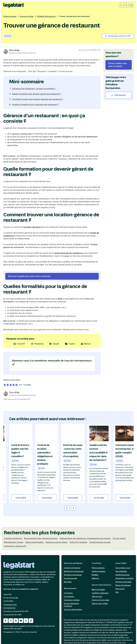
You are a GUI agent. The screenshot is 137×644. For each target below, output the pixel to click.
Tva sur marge (119, 538)
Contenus (97, 563)
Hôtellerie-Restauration (46, 16)
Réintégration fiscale (14, 542)
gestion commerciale (22, 134)
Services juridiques (73, 563)
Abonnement (70, 588)
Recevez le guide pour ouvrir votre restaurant (29, 276)
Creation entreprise (13, 538)
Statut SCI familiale (78, 542)
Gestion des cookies (100, 604)
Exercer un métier (27, 16)
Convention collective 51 (15, 546)
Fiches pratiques (10, 16)
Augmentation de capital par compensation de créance (85, 538)
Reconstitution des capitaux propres (41, 538)
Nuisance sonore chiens (57, 542)
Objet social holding (34, 542)
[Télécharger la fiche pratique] (118, 36)
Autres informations (101, 585)
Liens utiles (121, 563)
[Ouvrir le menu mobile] (131, 5)
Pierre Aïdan (14, 50)
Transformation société (100, 542)
